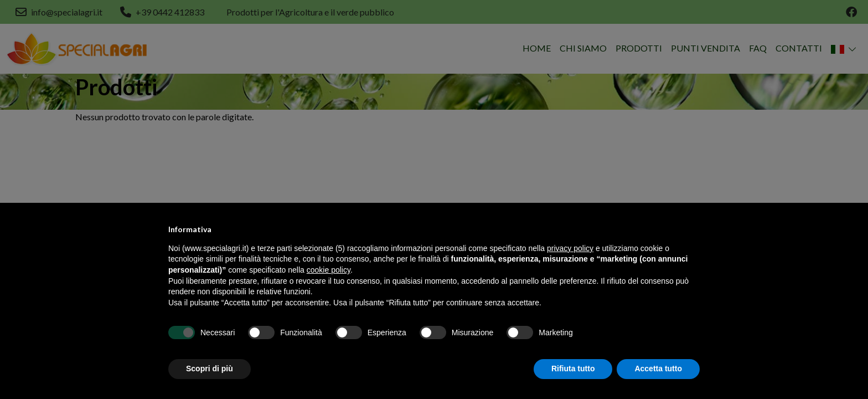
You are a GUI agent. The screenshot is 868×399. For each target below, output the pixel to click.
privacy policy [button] (570, 248)
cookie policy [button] (329, 270)
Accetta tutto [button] (658, 369)
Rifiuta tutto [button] (573, 369)
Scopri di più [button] (210, 369)
